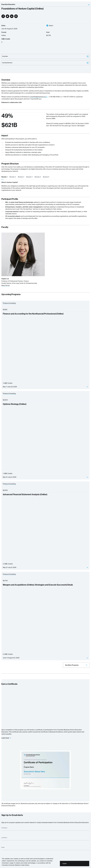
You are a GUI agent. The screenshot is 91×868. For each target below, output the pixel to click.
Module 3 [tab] (21, 177)
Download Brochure (45, 63)
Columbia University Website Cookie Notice (15, 865)
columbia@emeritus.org (38, 97)
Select (51, 26)
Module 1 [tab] (4, 177)
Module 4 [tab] (29, 177)
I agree (64, 863)
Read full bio (6, 285)
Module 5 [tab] (38, 177)
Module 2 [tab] (13, 177)
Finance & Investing (9, 303)
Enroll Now (45, 56)
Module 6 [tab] (46, 177)
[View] (87, 387)
